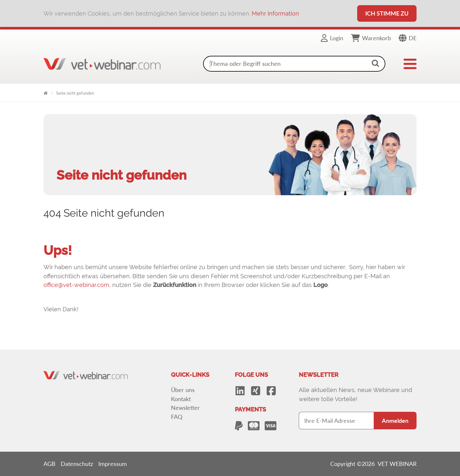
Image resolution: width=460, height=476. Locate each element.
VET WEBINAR (46, 92)
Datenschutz (77, 464)
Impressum (113, 464)
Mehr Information (275, 13)
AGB (49, 464)
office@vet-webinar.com (76, 285)
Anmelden (395, 421)
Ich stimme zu (387, 13)
